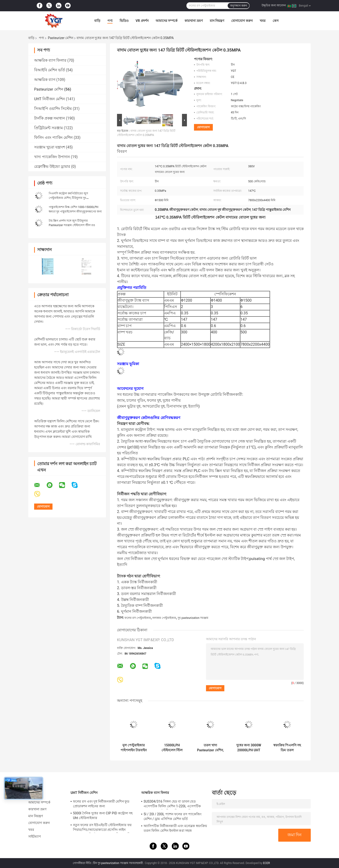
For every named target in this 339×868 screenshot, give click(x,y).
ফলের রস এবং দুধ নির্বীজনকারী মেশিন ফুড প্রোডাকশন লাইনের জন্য (101, 804)
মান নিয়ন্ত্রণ (217, 21)
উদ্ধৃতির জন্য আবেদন (274, 5)
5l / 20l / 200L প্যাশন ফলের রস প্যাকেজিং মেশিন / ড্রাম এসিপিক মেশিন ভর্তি (173, 816)
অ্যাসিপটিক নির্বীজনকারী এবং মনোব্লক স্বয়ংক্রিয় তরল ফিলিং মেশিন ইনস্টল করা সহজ (175, 828)
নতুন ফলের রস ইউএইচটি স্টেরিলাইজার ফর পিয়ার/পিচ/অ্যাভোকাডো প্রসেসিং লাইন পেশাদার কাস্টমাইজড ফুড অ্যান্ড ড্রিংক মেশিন (103, 828)
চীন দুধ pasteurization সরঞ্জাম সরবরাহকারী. (119, 863)
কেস (276, 21)
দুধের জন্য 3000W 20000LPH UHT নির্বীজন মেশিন (249, 748)
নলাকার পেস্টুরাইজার (164, 618)
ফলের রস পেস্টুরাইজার (138, 618)
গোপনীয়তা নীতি (82, 863)
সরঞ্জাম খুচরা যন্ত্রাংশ (50, 147)
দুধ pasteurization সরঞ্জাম (193, 618)
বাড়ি (97, 21)
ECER (266, 863)
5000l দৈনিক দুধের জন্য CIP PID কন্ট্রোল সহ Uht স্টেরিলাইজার (103, 816)
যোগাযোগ (203, 127)
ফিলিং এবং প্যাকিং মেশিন (53, 138)
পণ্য (110, 21)
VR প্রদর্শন (142, 21)
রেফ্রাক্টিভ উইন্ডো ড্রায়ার (52, 166)
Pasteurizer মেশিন (61, 38)
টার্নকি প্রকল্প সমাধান (50, 118)
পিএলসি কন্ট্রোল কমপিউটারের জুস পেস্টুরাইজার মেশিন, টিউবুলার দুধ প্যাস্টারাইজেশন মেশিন (68, 198)
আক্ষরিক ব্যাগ (45, 80)
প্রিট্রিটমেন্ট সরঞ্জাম (48, 128)
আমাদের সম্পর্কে (167, 21)
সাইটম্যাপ (35, 836)
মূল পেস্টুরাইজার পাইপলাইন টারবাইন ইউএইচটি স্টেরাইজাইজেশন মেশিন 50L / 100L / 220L (134, 748)
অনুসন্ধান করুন (238, 6)
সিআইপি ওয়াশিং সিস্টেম (53, 109)
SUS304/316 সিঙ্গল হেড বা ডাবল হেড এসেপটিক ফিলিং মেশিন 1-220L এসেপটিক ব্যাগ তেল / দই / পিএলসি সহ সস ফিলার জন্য (174, 804)
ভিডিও (124, 21)
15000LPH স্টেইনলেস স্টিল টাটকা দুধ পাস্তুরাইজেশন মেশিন (172, 748)
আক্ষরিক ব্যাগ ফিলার (50, 60)
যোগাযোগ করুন (242, 21)
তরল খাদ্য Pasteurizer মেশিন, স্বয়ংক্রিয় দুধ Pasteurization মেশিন (210, 748)
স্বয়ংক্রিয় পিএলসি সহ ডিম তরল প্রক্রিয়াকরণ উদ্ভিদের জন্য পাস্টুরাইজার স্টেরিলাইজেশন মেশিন (287, 748)
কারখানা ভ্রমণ (194, 21)
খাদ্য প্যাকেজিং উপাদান (52, 157)
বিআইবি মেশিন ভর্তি (50, 70)
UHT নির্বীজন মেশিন (50, 99)
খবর (263, 21)
